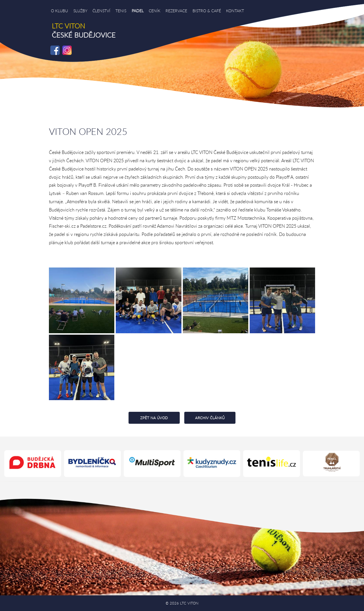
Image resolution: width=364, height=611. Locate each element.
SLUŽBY (80, 11)
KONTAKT (235, 11)
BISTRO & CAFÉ (207, 11)
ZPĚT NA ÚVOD (154, 418)
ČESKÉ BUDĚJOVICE (84, 30)
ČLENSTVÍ (101, 11)
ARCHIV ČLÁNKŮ (210, 418)
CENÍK (155, 11)
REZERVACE (176, 11)
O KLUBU (59, 11)
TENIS (121, 11)
